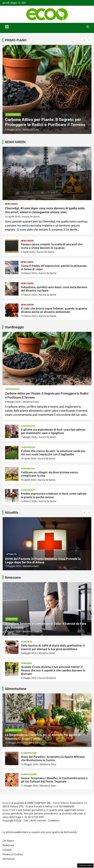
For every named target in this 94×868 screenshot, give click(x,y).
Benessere (12, 619)
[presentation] (84, 40)
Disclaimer (9, 859)
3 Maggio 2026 (29, 678)
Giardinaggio (13, 115)
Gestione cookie (85, 865)
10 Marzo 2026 (29, 316)
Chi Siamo (8, 841)
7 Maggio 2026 (29, 437)
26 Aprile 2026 (13, 217)
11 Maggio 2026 (29, 786)
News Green (11, 204)
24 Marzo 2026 (29, 273)
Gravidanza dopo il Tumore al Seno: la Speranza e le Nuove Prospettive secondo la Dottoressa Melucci (45, 561)
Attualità (11, 554)
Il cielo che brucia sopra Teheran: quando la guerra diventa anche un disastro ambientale (54, 310)
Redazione (8, 845)
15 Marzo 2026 (29, 295)
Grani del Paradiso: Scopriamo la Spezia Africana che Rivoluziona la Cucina (53, 758)
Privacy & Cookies (13, 854)
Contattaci (54, 821)
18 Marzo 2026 (29, 501)
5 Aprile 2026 (28, 252)
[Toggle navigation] (7, 27)
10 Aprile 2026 (28, 480)
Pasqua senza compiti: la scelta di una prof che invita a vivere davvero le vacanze (52, 246)
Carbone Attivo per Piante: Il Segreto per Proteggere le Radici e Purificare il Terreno (45, 122)
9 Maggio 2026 (13, 130)
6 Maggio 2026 (13, 631)
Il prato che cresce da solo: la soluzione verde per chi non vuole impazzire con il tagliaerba (53, 453)
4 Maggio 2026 (29, 653)
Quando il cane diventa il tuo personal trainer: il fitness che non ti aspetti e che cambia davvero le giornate (53, 670)
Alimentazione (14, 730)
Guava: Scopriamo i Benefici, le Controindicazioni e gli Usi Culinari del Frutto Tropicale (54, 780)
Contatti (7, 850)
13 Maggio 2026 (14, 743)
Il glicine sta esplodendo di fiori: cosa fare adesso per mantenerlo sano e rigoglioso (53, 431)
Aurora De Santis (31, 217)
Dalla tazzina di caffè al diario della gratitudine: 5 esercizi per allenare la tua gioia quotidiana (53, 647)
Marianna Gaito (31, 130)
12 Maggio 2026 (29, 764)
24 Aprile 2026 (28, 459)
